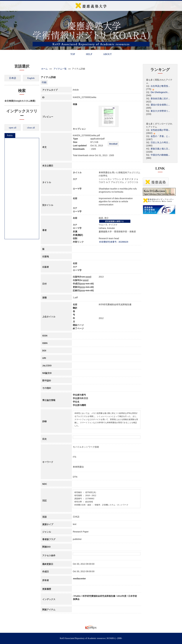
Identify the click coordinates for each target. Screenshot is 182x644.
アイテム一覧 (60, 69)
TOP (73, 54)
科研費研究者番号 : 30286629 (114, 242)
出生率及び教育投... (160, 86)
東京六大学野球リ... (160, 111)
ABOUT (107, 54)
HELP (89, 54)
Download (113, 144)
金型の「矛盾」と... (160, 136)
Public (10, 135)
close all (31, 128)
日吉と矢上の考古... (160, 142)
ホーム (44, 69)
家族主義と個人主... (160, 149)
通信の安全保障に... (160, 105)
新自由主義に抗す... (160, 98)
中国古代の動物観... (160, 155)
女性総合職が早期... (160, 130)
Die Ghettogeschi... (160, 92)
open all (13, 128)
